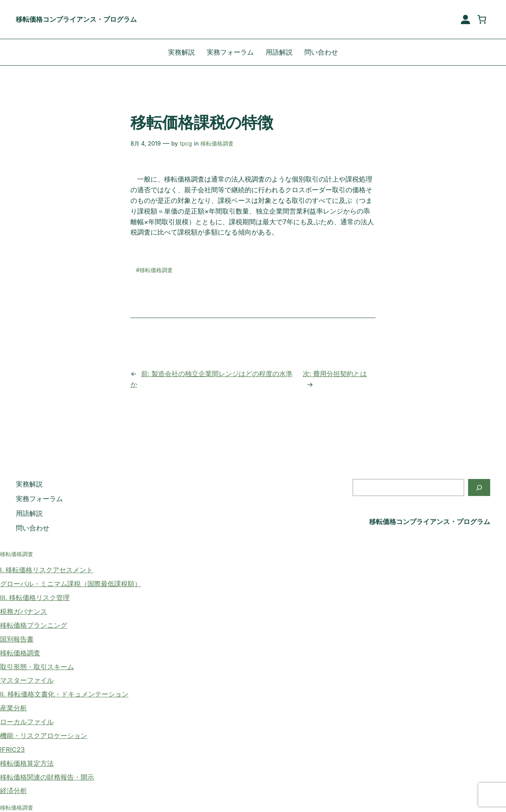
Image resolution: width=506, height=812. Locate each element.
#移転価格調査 (154, 270)
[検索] (479, 487)
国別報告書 (17, 639)
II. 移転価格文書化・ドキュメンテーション (64, 694)
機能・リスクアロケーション (44, 736)
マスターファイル (27, 680)
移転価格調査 (217, 143)
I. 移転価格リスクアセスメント (46, 570)
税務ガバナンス (24, 611)
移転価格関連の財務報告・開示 (47, 777)
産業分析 (13, 708)
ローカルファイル (27, 722)
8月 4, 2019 (146, 143)
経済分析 (13, 791)
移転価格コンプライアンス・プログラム (76, 19)
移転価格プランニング (34, 625)
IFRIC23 (12, 750)
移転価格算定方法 (27, 763)
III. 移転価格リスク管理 (35, 598)
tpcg (186, 143)
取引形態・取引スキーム (37, 667)
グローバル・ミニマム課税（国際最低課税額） (71, 584)
